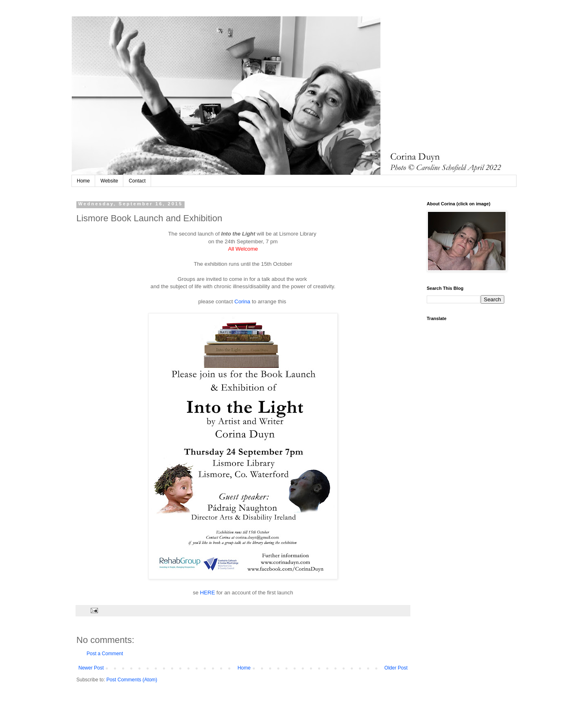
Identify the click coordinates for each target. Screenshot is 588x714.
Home (83, 181)
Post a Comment (105, 654)
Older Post (396, 668)
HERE (208, 593)
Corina (243, 301)
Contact (137, 181)
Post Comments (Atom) (132, 680)
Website (109, 181)
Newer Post (91, 668)
